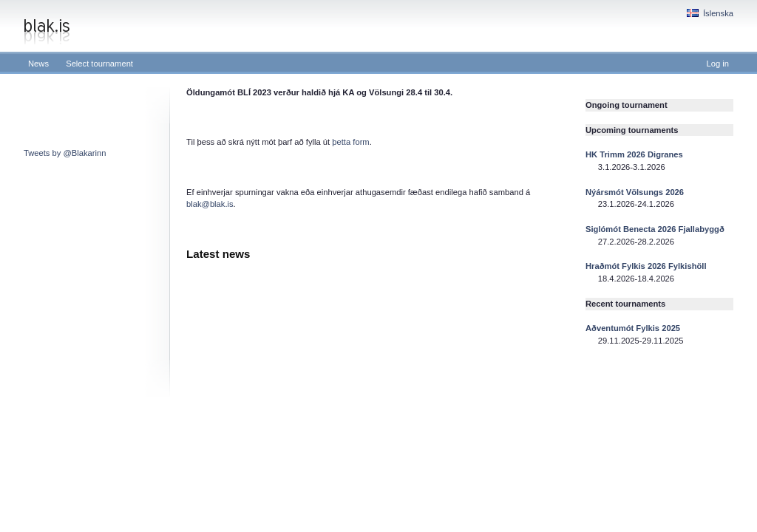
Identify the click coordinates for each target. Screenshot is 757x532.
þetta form (350, 142)
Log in (718, 64)
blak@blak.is (210, 204)
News (38, 64)
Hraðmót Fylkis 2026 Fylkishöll (646, 266)
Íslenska (710, 13)
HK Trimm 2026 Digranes (634, 154)
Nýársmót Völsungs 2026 (635, 192)
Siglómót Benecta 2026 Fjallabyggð (655, 229)
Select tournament (99, 64)
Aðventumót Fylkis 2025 (633, 328)
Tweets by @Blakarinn (65, 153)
